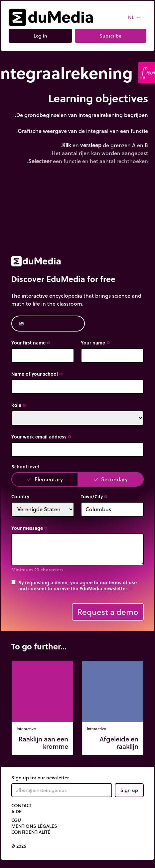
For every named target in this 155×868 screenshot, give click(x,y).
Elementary (45, 479)
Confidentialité (31, 832)
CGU (16, 820)
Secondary (110, 479)
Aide (16, 812)
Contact (22, 806)
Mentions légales (34, 826)
